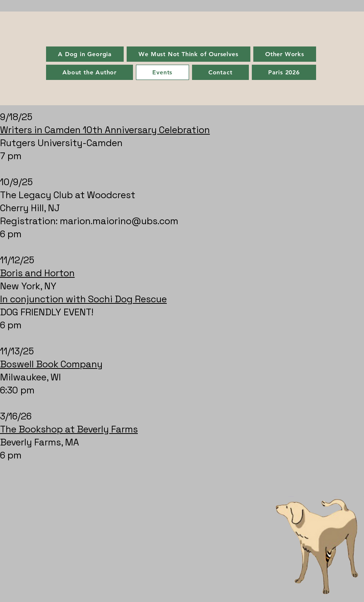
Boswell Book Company (51, 364)
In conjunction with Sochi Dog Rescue (83, 299)
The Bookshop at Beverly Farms (69, 429)
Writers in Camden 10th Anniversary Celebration (105, 130)
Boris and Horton (37, 273)
